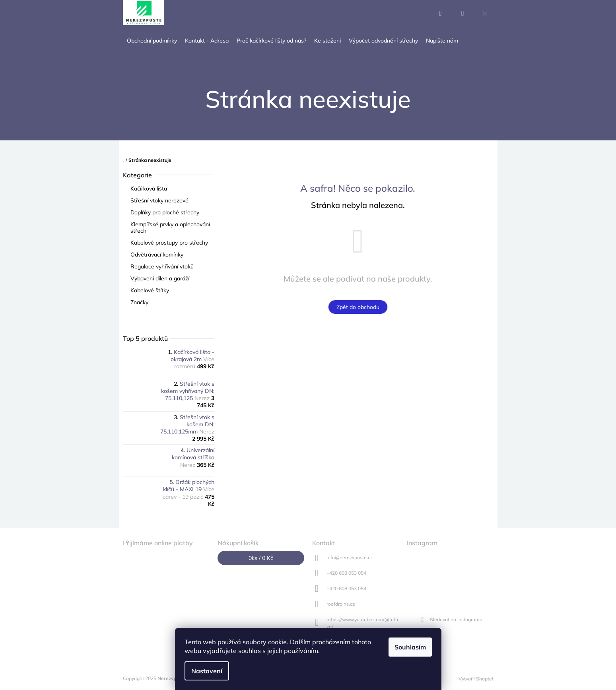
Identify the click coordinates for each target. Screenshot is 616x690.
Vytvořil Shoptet (476, 679)
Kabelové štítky (151, 290)
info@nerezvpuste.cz (350, 557)
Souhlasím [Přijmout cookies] (410, 647)
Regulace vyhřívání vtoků (163, 266)
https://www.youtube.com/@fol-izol (362, 623)
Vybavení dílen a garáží (161, 278)
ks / (261, 558)
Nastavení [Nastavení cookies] (207, 671)
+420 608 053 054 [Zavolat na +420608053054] (346, 573)
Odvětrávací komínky (158, 255)
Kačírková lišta (150, 189)
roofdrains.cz (341, 604)
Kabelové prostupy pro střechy (170, 243)
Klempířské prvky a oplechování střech (170, 227)
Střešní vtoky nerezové (160, 200)
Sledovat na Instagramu (456, 619)
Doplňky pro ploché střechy (166, 212)
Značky (139, 302)
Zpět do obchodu (358, 307)
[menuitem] (152, 41)
